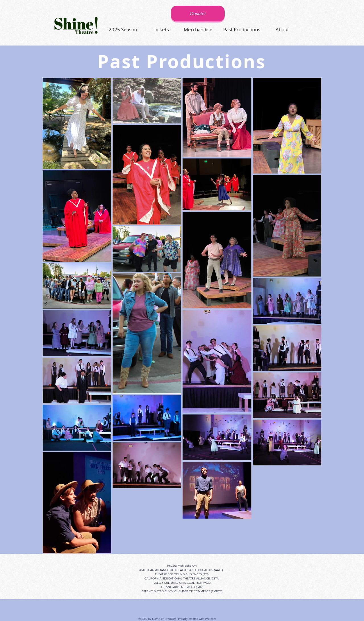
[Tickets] (161, 29)
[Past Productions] (242, 29)
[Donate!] (198, 14)
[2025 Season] (123, 29)
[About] (282, 29)
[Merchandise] (198, 29)
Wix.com (211, 619)
